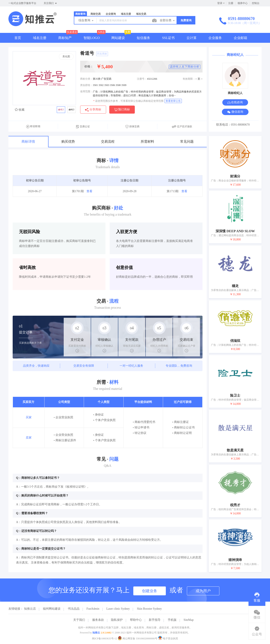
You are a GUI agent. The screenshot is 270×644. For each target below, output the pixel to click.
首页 (18, 38)
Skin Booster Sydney (149, 609)
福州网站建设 (52, 609)
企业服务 (215, 38)
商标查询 (80, 14)
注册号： (142, 79)
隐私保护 (117, 620)
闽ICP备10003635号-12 (105, 639)
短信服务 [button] (143, 38)
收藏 (20, 110)
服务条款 (98, 620)
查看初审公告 (173, 101)
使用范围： (86, 91)
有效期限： (189, 79)
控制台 (256, 3)
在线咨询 (235, 102)
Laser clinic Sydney (118, 609)
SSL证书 (168, 38)
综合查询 (86, 21)
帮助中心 (136, 620)
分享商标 (93, 110)
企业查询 (111, 14)
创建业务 (150, 591)
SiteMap (188, 620)
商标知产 (65, 38)
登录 (220, 3)
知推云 (96, 633)
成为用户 (203, 591)
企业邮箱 (240, 38)
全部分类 (167, 21)
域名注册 (126, 14)
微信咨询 (235, 112)
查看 (89, 191)
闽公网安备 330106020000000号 (138, 639)
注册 (231, 3)
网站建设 (118, 38)
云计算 (192, 38)
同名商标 (102, 54)
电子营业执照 (168, 639)
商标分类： (86, 79)
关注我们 (51, 3)
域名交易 (141, 14)
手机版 (172, 620)
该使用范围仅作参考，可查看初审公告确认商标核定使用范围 (128, 101)
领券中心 (243, 3)
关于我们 (79, 620)
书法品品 (74, 609)
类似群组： (86, 85)
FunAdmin (93, 609)
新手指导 (155, 620)
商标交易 (96, 14)
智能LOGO (92, 38)
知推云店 (30, 609)
